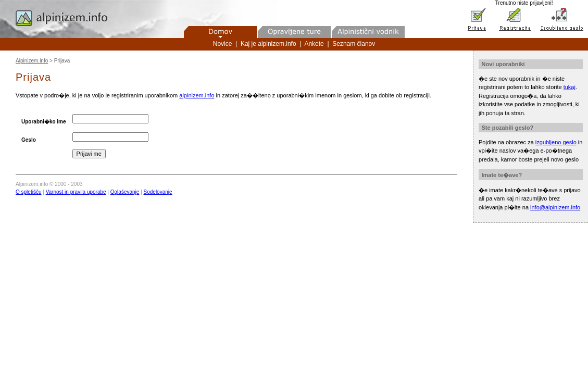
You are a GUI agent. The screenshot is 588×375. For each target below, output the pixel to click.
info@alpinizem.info (555, 207)
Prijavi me (89, 154)
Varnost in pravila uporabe (76, 192)
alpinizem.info (197, 95)
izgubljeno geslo (556, 142)
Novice (223, 44)
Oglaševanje (125, 192)
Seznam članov (354, 44)
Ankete (314, 44)
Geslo (29, 140)
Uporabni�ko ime (44, 122)
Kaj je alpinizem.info (268, 44)
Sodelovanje (158, 192)
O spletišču (28, 192)
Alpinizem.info (32, 61)
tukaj (570, 87)
